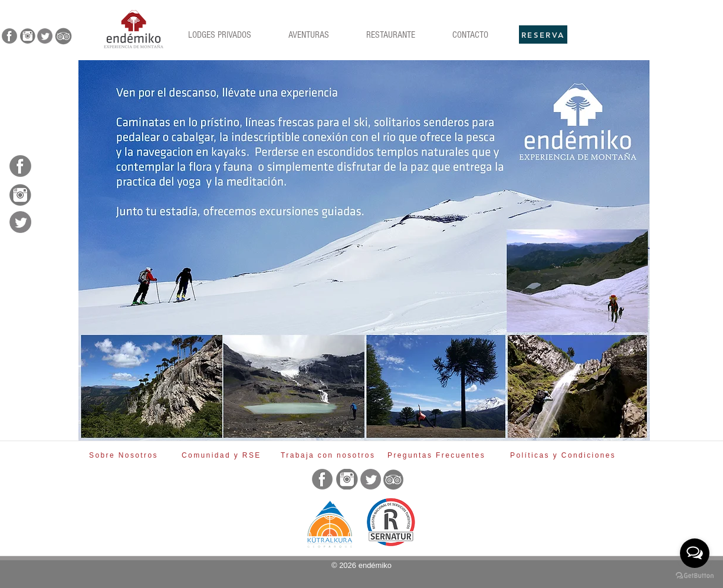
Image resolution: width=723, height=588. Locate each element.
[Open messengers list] (695, 553)
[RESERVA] (543, 35)
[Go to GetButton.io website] (695, 576)
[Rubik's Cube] (134, 29)
